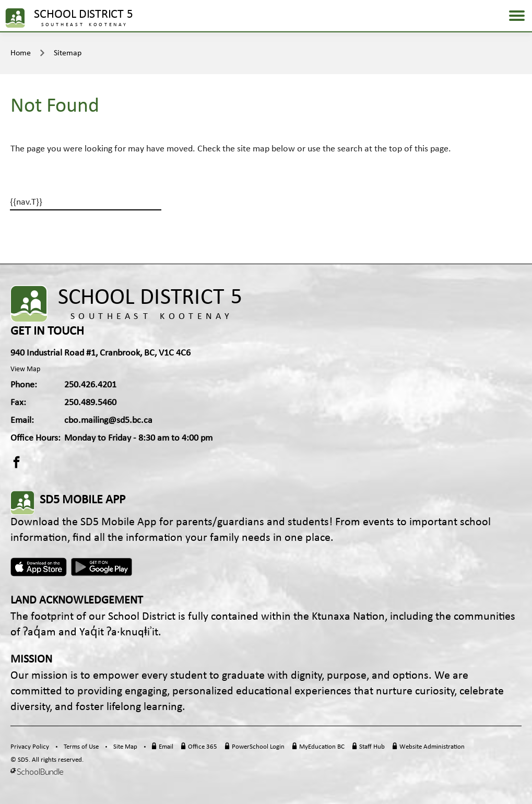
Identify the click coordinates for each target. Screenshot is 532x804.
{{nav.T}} (26, 202)
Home (21, 53)
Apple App (39, 567)
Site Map (125, 747)
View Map (25, 369)
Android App (102, 567)
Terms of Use (81, 747)
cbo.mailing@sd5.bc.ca (108, 421)
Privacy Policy (30, 747)
